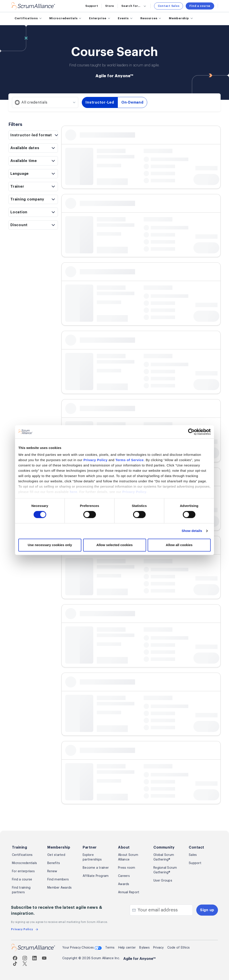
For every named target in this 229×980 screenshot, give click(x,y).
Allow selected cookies (114, 545)
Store (110, 6)
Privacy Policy (96, 460)
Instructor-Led (100, 102)
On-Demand (132, 102)
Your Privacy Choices (82, 948)
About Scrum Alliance (128, 857)
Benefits (54, 863)
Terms (110, 948)
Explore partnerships (92, 857)
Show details (192, 531)
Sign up (207, 910)
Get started (56, 855)
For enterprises (23, 871)
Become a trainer (96, 868)
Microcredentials (24, 863)
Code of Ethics (179, 948)
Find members (58, 880)
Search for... (134, 6)
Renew (52, 871)
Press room (127, 868)
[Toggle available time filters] (33, 161)
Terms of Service (130, 460)
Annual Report (129, 892)
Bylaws (144, 948)
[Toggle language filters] (33, 174)
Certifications (22, 855)
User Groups (163, 881)
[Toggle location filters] (33, 212)
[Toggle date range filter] (33, 148)
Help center (127, 948)
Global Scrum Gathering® (164, 857)
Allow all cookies (179, 545)
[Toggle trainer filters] (33, 187)
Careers (124, 876)
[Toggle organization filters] (33, 199)
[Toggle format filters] (33, 135)
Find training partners (21, 890)
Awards (124, 884)
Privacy (158, 948)
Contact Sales (169, 6)
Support (92, 6)
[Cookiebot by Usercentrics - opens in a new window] (191, 432)
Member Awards (59, 888)
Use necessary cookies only (50, 545)
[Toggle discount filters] (33, 225)
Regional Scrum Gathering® (165, 870)
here (74, 492)
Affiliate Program (96, 876)
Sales (193, 855)
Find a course (200, 6)
